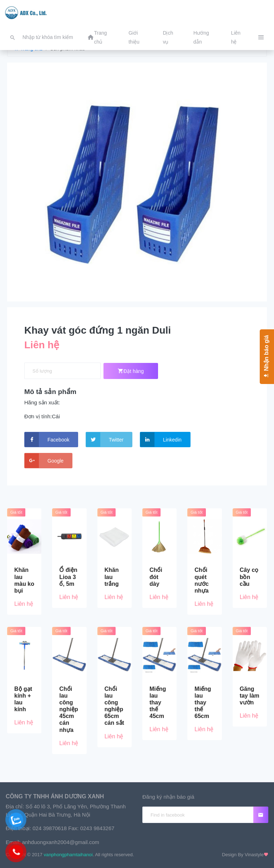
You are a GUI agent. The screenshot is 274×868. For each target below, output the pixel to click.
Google (44, 461)
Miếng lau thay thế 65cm (203, 703)
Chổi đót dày (156, 577)
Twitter (105, 440)
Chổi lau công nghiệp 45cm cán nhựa (69, 709)
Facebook (47, 440)
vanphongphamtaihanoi (68, 855)
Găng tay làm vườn (250, 696)
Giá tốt (16, 512)
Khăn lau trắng (112, 577)
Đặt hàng (131, 371)
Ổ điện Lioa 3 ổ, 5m (68, 577)
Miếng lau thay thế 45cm (158, 703)
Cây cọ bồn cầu (249, 577)
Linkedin (161, 440)
